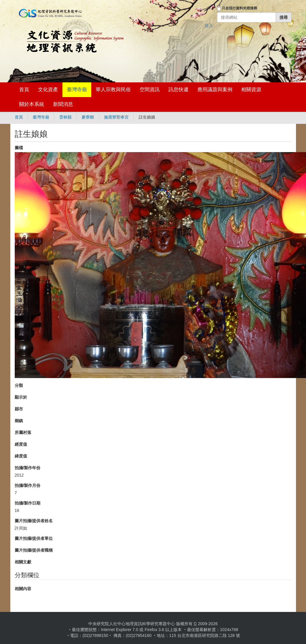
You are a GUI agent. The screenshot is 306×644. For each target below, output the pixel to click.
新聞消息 (63, 104)
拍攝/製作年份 (28, 468)
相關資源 (251, 90)
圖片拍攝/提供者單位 (34, 538)
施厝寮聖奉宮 (116, 117)
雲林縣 (65, 117)
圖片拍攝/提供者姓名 (34, 521)
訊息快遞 (178, 90)
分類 (19, 385)
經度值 (21, 444)
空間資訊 (150, 90)
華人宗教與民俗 (113, 90)
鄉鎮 (19, 421)
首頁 (24, 90)
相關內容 (23, 589)
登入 (209, 26)
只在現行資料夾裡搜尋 (239, 8)
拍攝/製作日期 (28, 503)
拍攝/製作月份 (28, 485)
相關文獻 (23, 562)
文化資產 (48, 90)
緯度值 (21, 456)
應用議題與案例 (215, 90)
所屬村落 (23, 432)
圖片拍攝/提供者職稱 (34, 550)
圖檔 (19, 148)
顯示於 (21, 397)
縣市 (19, 409)
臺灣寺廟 (77, 90)
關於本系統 (32, 104)
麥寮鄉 (88, 117)
